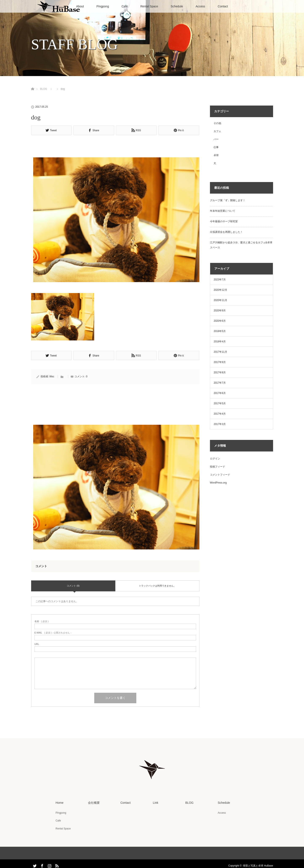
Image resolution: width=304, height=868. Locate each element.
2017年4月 (220, 414)
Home (59, 802)
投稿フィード (218, 467)
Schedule (177, 6)
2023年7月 (220, 280)
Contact (223, 6)
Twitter (34, 864)
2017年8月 (220, 372)
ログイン (215, 459)
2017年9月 (220, 362)
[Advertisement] (115, 147)
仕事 (216, 147)
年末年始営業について (223, 211)
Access (200, 6)
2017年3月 (220, 424)
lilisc (52, 376)
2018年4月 (220, 342)
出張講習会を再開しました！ (226, 232)
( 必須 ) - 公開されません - (53, 632)
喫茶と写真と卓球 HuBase (258, 865)
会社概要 (93, 802)
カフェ (217, 131)
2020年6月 (220, 321)
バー (216, 139)
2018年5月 (220, 331)
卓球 (216, 155)
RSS (56, 864)
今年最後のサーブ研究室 (224, 221)
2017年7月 (220, 383)
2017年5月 (220, 403)
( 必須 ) (42, 621)
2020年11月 (220, 300)
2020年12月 (220, 290)
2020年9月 (220, 311)
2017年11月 (220, 352)
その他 (217, 123)
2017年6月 (220, 393)
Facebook (42, 864)
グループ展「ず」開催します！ (228, 200)
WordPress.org (218, 483)
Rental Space (149, 6)
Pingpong (103, 6)
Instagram (49, 864)
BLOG (44, 89)
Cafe (125, 6)
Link (155, 802)
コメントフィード (220, 475)
